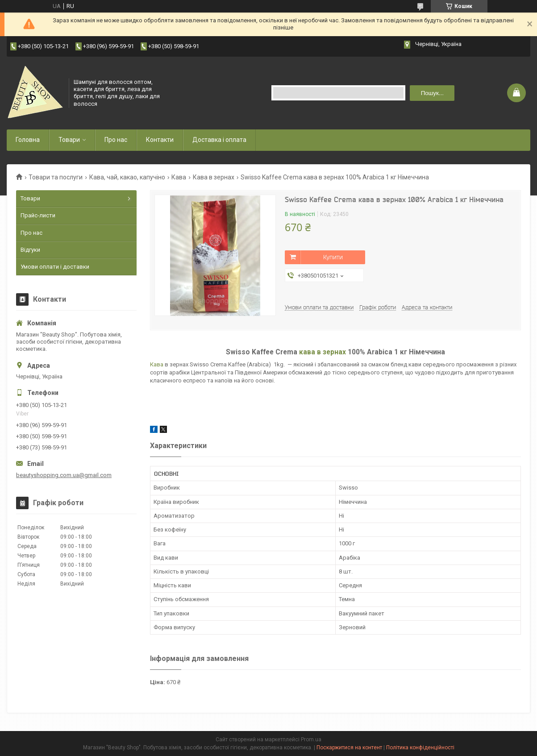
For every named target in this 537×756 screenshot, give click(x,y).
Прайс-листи (38, 215)
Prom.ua (311, 739)
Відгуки (30, 250)
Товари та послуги (56, 177)
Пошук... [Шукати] (432, 93)
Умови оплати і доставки (55, 267)
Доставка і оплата (219, 140)
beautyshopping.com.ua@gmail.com (64, 475)
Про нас (116, 140)
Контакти (160, 140)
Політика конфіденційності (420, 748)
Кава (179, 177)
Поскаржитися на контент (349, 748)
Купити (333, 257)
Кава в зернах (214, 177)
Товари (69, 140)
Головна (28, 140)
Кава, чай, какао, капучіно (127, 177)
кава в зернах (323, 352)
